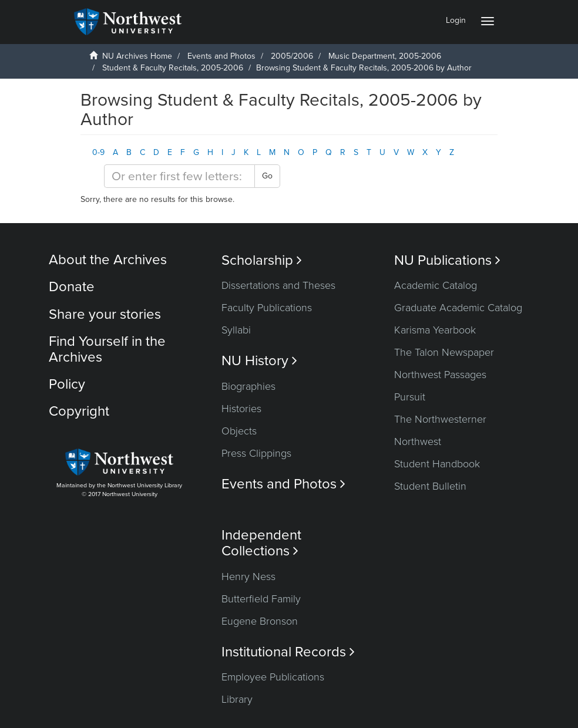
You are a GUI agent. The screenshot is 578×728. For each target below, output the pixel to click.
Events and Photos (221, 56)
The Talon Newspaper (444, 352)
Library (237, 699)
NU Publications (447, 260)
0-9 (98, 152)
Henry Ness (248, 577)
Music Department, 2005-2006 (385, 56)
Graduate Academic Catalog (458, 308)
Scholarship (262, 260)
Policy (67, 384)
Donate (72, 287)
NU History (259, 361)
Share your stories (105, 314)
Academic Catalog (436, 285)
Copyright (79, 411)
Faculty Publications (267, 308)
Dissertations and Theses (278, 285)
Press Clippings (256, 453)
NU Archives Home (137, 56)
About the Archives (108, 260)
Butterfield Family (261, 599)
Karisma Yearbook (435, 330)
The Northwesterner (440, 419)
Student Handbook (437, 464)
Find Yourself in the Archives (107, 349)
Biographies (248, 386)
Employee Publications (273, 677)
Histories (241, 409)
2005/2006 (292, 56)
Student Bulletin (430, 486)
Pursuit (410, 397)
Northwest (418, 441)
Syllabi (236, 330)
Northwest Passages (440, 375)
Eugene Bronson (260, 621)
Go (267, 176)
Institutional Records (288, 652)
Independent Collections (261, 543)
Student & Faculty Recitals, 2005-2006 (173, 68)
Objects (239, 431)
